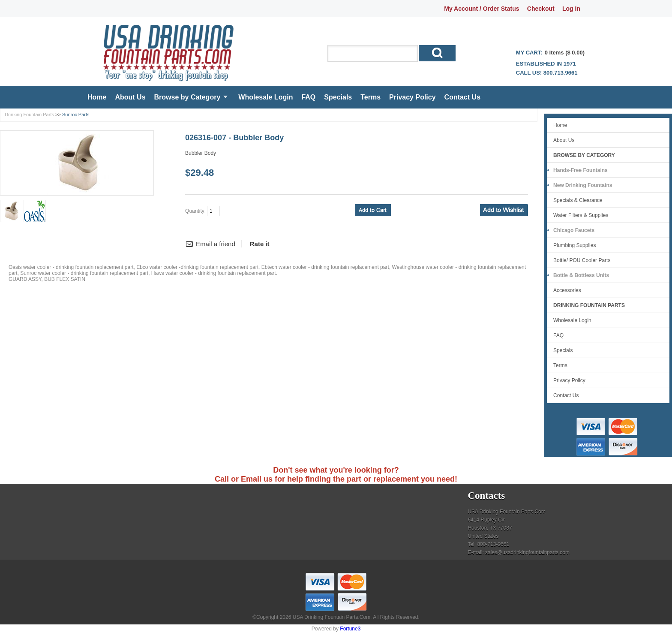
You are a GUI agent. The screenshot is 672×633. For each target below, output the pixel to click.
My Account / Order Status (481, 9)
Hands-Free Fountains (580, 170)
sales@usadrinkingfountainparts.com (527, 552)
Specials (338, 97)
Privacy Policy (412, 97)
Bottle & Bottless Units (581, 275)
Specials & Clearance (578, 200)
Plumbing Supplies (574, 245)
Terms (370, 97)
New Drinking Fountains (583, 185)
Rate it (260, 244)
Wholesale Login (265, 97)
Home (97, 97)
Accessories (567, 290)
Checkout (541, 9)
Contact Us (462, 97)
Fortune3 (350, 629)
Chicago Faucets (574, 230)
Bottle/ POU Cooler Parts (582, 260)
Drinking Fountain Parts (29, 115)
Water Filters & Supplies (581, 215)
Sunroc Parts (76, 115)
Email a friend (216, 244)
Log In (571, 9)
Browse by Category (187, 97)
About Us (130, 97)
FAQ (308, 97)
